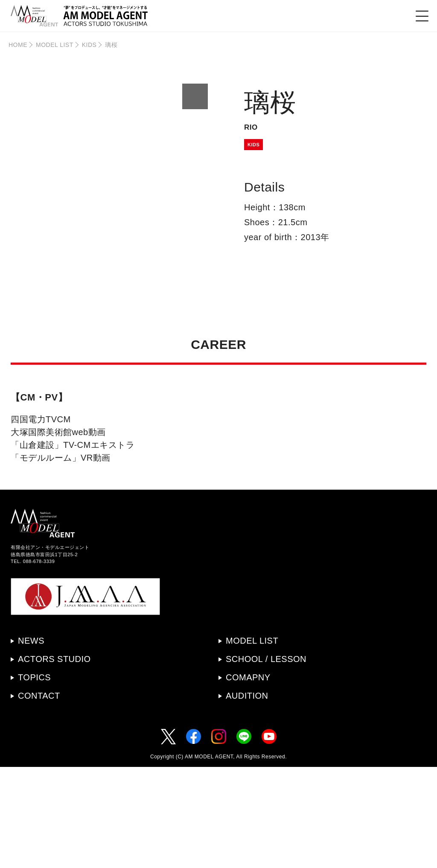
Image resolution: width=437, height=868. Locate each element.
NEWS (31, 742)
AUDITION (247, 797)
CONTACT (39, 797)
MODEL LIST (55, 45)
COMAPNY (248, 778)
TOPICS (34, 778)
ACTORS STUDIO (54, 760)
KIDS (89, 45)
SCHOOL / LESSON (266, 760)
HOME (18, 45)
